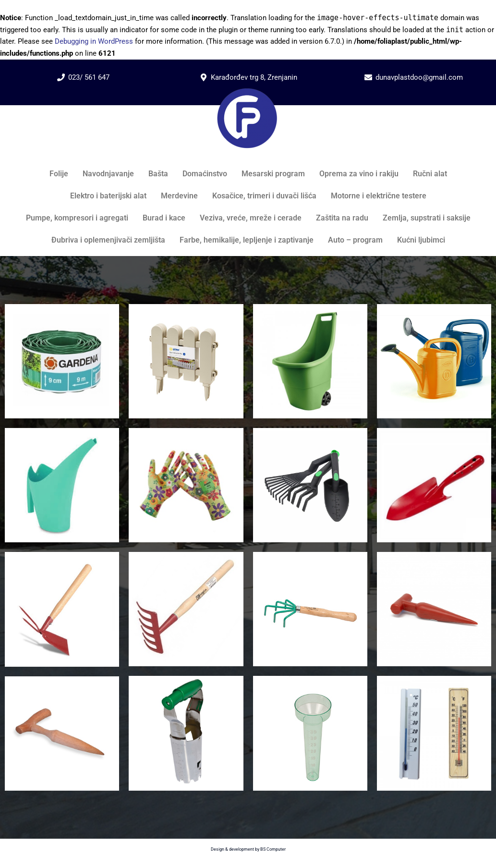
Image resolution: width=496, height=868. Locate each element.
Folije (59, 174)
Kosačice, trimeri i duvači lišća (264, 196)
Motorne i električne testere (379, 196)
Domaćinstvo (205, 174)
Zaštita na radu (342, 218)
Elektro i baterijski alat (108, 196)
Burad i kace (164, 218)
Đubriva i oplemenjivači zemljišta (108, 240)
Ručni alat (430, 174)
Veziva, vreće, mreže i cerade (251, 218)
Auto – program (355, 240)
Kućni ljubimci (421, 240)
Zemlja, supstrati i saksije (427, 218)
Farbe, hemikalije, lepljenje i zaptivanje (247, 240)
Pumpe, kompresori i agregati (77, 218)
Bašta (158, 174)
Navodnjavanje (108, 174)
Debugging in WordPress (94, 41)
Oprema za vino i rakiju (359, 174)
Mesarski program (273, 174)
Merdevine (179, 196)
